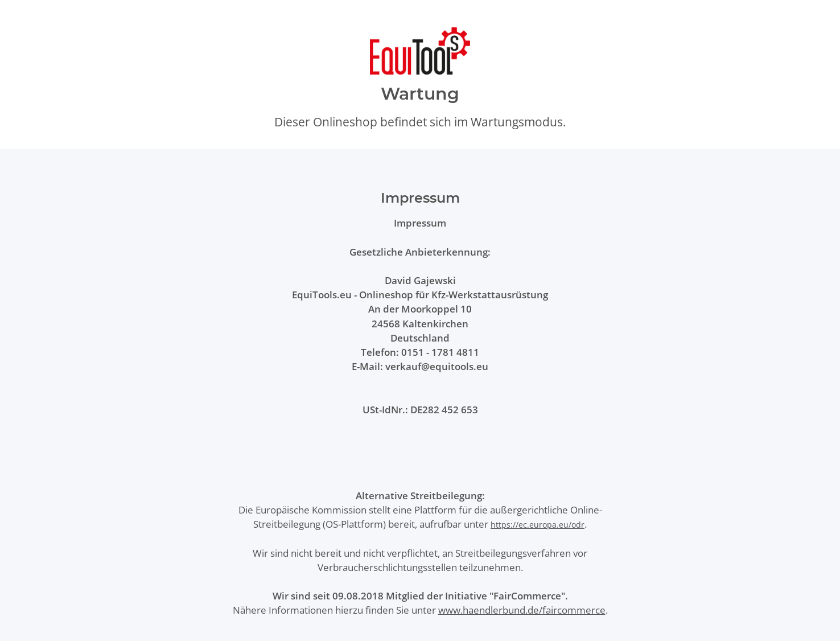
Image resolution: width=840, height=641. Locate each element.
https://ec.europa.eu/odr (538, 525)
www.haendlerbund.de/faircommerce (522, 610)
